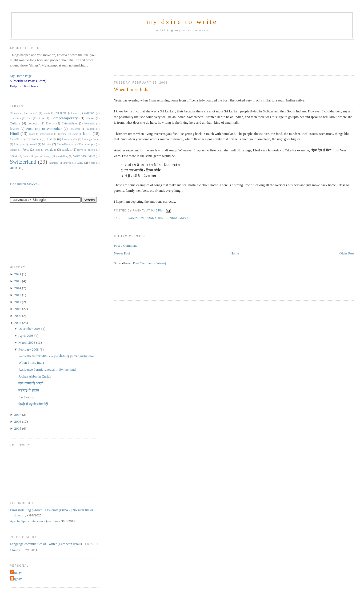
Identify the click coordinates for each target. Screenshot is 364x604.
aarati (47, 113)
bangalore (15, 118)
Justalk (51, 139)
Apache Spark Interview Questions (34, 521)
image (32, 134)
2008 (18, 323)
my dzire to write (182, 22)
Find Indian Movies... (25, 184)
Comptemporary (142, 218)
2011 (18, 302)
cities (41, 118)
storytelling (62, 156)
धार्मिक (14, 168)
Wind (80, 163)
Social (14, 156)
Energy (50, 123)
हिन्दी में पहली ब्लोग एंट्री (33, 404)
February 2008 (29, 349)
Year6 (92, 163)
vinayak (67, 163)
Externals (89, 123)
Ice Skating (26, 397)
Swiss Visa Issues (84, 156)
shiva (80, 150)
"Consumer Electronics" (24, 113)
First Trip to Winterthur (44, 129)
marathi (33, 144)
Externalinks (69, 123)
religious (51, 150)
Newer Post (122, 253)
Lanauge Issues (91, 139)
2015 (18, 281)
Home (235, 253)
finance (14, 129)
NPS (79, 144)
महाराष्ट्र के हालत (29, 390)
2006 (18, 421)
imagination (47, 134)
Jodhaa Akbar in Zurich (35, 376)
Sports (37, 156)
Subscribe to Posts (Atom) (28, 81)
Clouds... (16, 550)
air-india (61, 113)
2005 (18, 428)
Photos (14, 150)
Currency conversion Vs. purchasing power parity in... (56, 356)
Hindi (163, 218)
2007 (18, 415)
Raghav (17, 572)
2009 (18, 316)
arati (75, 113)
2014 (18, 288)
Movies (185, 218)
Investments (33, 139)
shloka (92, 150)
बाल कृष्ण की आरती (31, 383)
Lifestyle (19, 144)
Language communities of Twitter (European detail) (46, 544)
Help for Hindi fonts (24, 86)
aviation (89, 113)
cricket (90, 118)
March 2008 (27, 342)
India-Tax (15, 139)
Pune (37, 150)
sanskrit (67, 150)
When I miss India (132, 89)
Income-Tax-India (68, 134)
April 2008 (26, 336)
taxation (53, 163)
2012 (18, 295)
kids (75, 139)
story (48, 156)
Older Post (347, 253)
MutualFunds (64, 144)
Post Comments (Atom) (149, 263)
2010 (18, 309)
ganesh (91, 129)
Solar (26, 156)
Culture (15, 123)
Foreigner (75, 129)
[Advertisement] (176, 50)
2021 (18, 274)
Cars (29, 118)
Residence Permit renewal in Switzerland (47, 369)
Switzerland (23, 162)
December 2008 (30, 329)
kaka (65, 139)
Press (26, 150)
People (91, 144)
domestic (33, 123)
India (173, 218)
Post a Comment (125, 246)
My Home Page (21, 76)
